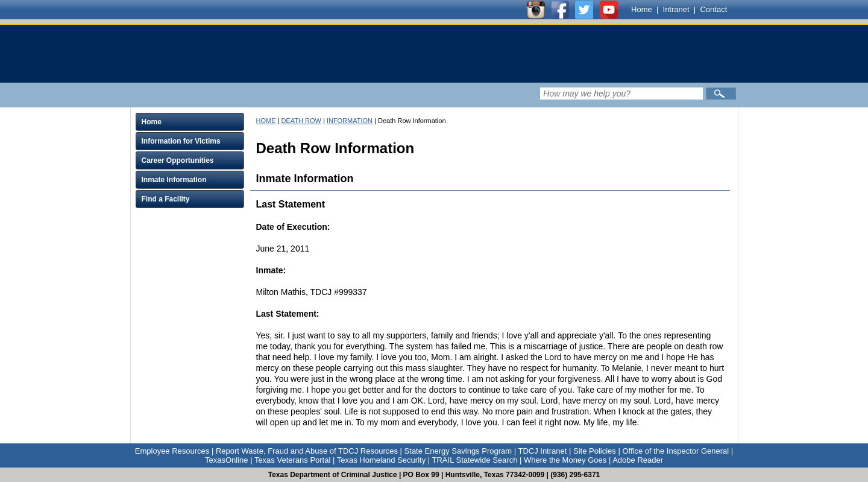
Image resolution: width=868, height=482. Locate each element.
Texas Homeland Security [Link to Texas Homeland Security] (381, 460)
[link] (359, 54)
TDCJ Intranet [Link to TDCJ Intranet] (542, 451)
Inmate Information (174, 180)
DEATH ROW (301, 121)
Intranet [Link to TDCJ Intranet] (676, 9)
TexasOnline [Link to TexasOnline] (227, 460)
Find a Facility (166, 199)
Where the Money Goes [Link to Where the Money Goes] (565, 460)
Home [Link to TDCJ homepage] (642, 9)
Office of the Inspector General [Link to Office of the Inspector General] (675, 451)
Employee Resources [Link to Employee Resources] (172, 451)
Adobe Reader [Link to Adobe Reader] (638, 460)
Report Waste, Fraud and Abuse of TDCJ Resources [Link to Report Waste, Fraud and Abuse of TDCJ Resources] (307, 451)
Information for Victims (181, 141)
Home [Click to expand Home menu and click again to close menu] (152, 122)
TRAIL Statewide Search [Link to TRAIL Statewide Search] (475, 460)
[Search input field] (621, 94)
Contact (713, 9)
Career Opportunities (178, 160)
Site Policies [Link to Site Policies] (595, 451)
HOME (266, 121)
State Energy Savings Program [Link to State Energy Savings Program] (458, 451)
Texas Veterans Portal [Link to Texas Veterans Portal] (292, 460)
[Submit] (721, 94)
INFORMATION (350, 121)
